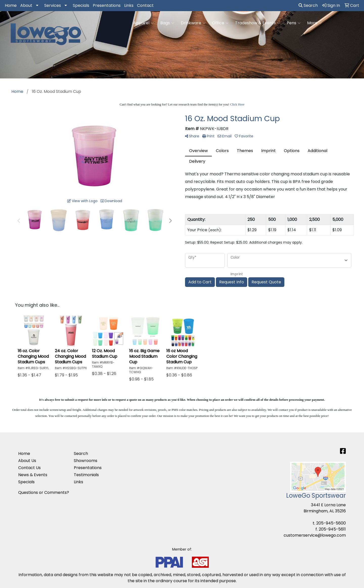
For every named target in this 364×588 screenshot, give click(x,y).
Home (11, 5)
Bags (167, 23)
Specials (81, 5)
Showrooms (86, 461)
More (314, 23)
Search (308, 5)
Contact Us (29, 468)
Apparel (143, 23)
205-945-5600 (331, 523)
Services (53, 5)
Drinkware (193, 23)
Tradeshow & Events (258, 23)
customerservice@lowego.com (315, 535)
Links (129, 5)
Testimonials (86, 475)
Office (220, 23)
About (26, 5)
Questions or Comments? (44, 492)
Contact (145, 5)
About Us (27, 461)
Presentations (107, 5)
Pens (294, 23)
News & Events (33, 475)
